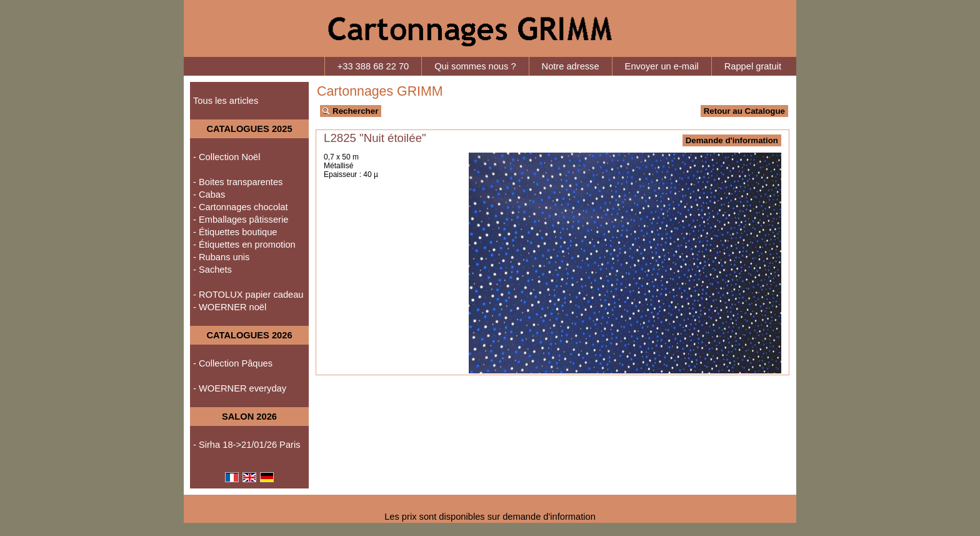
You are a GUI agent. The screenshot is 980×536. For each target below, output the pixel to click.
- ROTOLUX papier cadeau (248, 295)
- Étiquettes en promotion (244, 245)
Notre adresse (571, 66)
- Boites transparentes (238, 182)
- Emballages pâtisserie (241, 220)
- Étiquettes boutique (235, 232)
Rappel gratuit (753, 66)
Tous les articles (226, 101)
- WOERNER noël (230, 307)
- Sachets (212, 270)
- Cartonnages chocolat (241, 207)
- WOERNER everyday (240, 388)
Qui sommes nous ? (475, 66)
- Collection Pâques (233, 363)
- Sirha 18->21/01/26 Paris (247, 445)
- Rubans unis (221, 257)
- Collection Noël (227, 157)
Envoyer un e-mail (662, 66)
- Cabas (209, 195)
